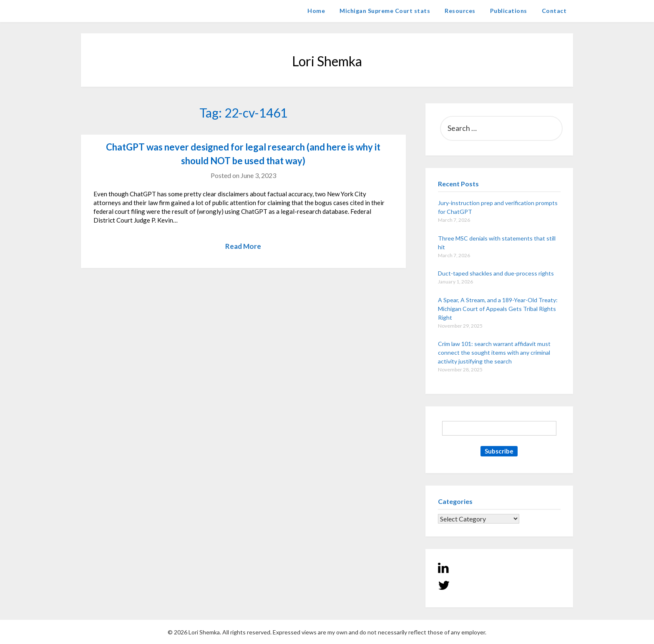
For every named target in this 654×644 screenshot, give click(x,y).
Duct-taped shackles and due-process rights (496, 273)
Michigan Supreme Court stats (385, 11)
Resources (460, 11)
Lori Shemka (106, 11)
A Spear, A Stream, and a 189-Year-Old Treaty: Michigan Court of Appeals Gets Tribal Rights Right (498, 309)
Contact (554, 11)
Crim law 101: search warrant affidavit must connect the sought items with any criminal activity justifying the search (494, 352)
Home (316, 11)
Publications (509, 11)
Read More (243, 246)
